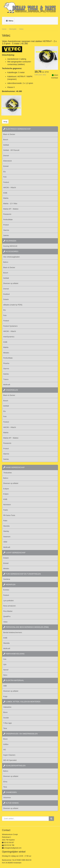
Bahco (6, 262)
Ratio (5, 521)
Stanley (6, 531)
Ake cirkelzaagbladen (12, 257)
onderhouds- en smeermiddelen (20, 734)
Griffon (6, 744)
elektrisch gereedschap (17, 129)
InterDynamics (9, 337)
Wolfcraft (7, 385)
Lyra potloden (8, 601)
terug (5, 122)
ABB (5, 686)
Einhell (6, 166)
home (4, 29)
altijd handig (11, 803)
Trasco (6, 379)
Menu (9, 21)
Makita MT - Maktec (11, 209)
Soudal (6, 718)
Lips (5, 664)
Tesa (5, 728)
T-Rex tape (7, 723)
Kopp (5, 696)
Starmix (6, 230)
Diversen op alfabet (11, 283)
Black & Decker (9, 134)
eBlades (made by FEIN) (13, 305)
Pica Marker (8, 611)
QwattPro (7, 616)
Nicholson (7, 505)
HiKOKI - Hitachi (10, 187)
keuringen (10, 241)
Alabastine (7, 707)
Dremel (6, 156)
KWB (5, 193)
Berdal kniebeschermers (13, 632)
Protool (6, 225)
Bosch (6, 140)
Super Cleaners (9, 755)
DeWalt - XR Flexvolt (11, 150)
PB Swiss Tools (9, 515)
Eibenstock (7, 161)
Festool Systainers (10, 326)
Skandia (6, 526)
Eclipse (6, 489)
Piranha (6, 363)
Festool (6, 182)
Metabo (6, 353)
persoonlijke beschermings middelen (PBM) (26, 627)
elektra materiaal (14, 680)
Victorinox (7, 798)
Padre (6, 510)
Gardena (7, 579)
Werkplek (13, 29)
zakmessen (10, 792)
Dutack (6, 299)
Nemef (6, 670)
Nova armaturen (9, 606)
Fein (5, 177)
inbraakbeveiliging (14, 654)
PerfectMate (8, 220)
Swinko (6, 235)
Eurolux (6, 590)
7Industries (7, 473)
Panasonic (7, 214)
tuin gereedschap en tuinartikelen (22, 574)
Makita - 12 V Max (10, 204)
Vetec (21, 29)
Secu (5, 675)
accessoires (11, 251)
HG (5, 750)
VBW (5, 542)
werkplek (9, 585)
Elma (5, 782)
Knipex (6, 494)
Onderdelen (11, 390)
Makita (6, 198)
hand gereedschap (14, 467)
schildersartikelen (14, 766)
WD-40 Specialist (10, 760)
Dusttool (6, 294)
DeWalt (6, 145)
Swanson (7, 537)
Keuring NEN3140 (10, 246)
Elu (4, 172)
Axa (5, 659)
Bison (5, 712)
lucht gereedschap (14, 553)
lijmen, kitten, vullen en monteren (22, 702)
